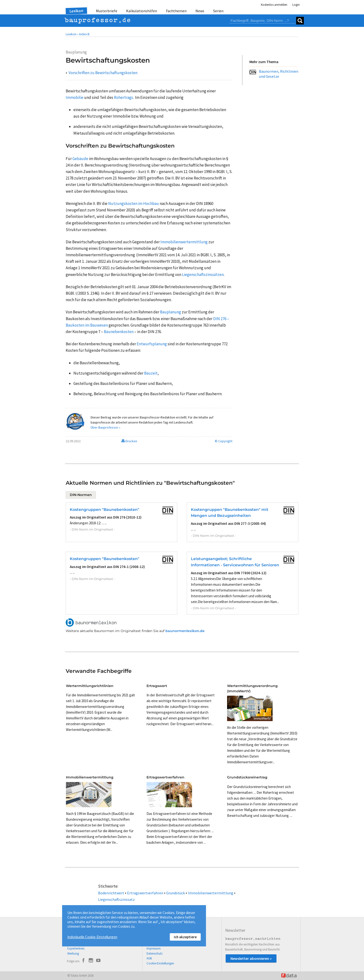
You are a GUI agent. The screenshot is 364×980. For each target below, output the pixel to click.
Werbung (73, 953)
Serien (218, 11)
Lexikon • (72, 34)
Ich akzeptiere (185, 937)
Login (296, 5)
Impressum (154, 948)
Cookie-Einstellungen (160, 963)
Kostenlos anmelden (274, 5)
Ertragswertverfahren (145, 893)
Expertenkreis (76, 948)
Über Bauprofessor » (106, 427)
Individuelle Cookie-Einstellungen (92, 937)
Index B (84, 34)
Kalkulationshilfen (142, 11)
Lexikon (76, 11)
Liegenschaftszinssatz (116, 899)
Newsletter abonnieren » (251, 958)
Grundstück (176, 893)
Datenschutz (155, 953)
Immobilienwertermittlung (211, 893)
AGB (149, 958)
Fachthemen (176, 11)
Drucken (129, 441)
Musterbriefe (107, 11)
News (200, 11)
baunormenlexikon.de (185, 631)
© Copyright (224, 441)
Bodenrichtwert (111, 893)
